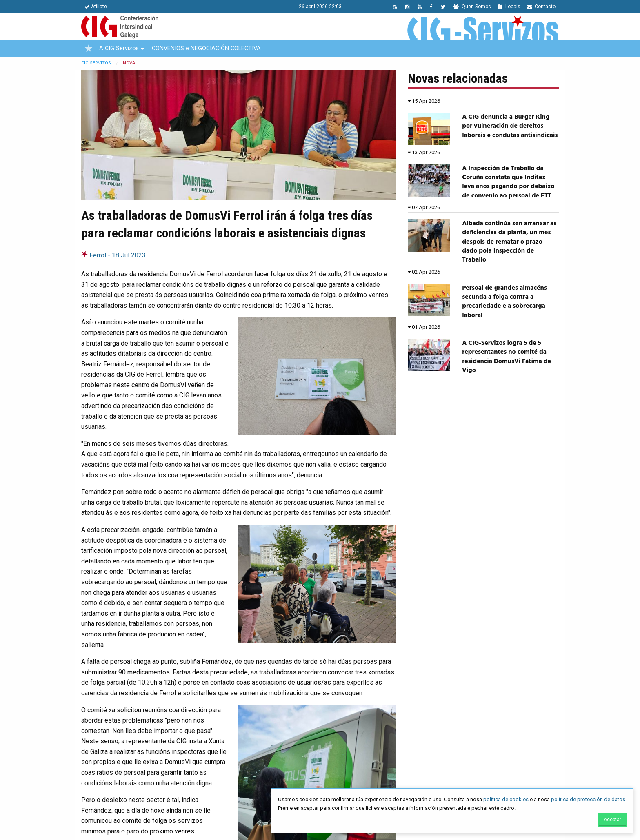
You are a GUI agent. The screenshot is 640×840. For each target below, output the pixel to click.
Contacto (541, 7)
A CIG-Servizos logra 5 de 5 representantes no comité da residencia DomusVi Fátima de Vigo (507, 357)
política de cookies (506, 799)
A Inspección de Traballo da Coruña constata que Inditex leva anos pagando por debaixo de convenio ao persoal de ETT (508, 182)
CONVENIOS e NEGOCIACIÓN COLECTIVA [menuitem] (206, 48)
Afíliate (96, 7)
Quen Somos (472, 7)
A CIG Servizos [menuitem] (119, 48)
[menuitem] (89, 49)
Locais (509, 7)
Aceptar (612, 820)
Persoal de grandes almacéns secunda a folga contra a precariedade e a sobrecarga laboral (504, 302)
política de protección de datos (588, 799)
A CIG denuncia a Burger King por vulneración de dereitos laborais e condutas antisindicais (510, 126)
